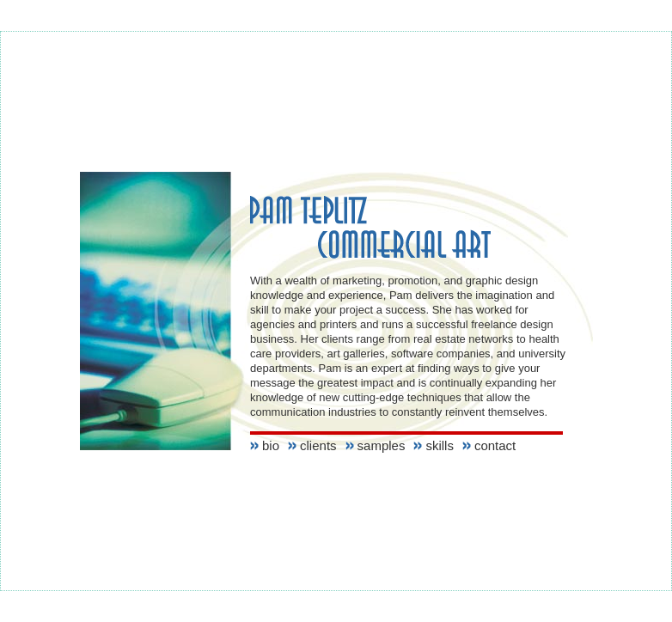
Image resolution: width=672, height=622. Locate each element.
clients (318, 445)
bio (271, 445)
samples (382, 445)
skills (440, 445)
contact (495, 445)
